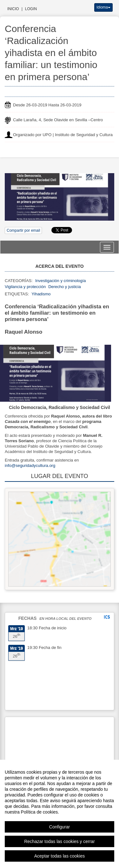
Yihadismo (41, 294)
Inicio (13, 9)
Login (31, 9)
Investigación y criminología (61, 281)
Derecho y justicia (65, 287)
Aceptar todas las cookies (60, 856)
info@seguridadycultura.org (30, 465)
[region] (60, 814)
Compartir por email (23, 230)
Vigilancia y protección (25, 287)
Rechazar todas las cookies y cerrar (60, 841)
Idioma (103, 7)
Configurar (60, 827)
